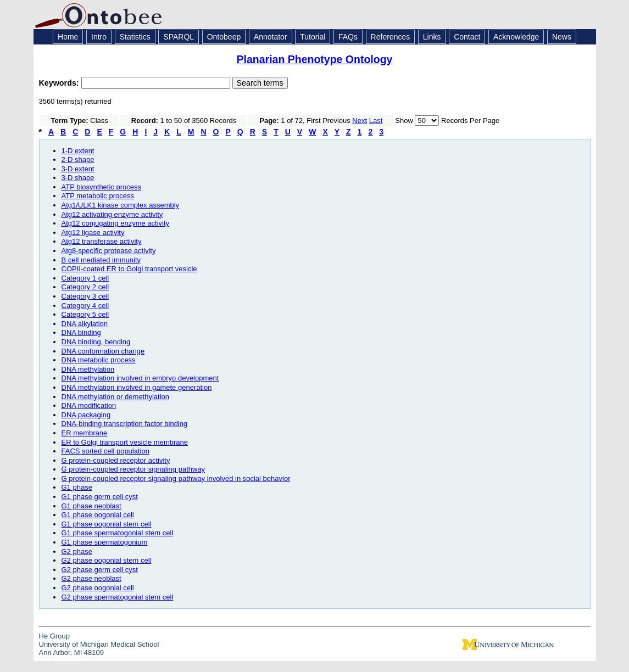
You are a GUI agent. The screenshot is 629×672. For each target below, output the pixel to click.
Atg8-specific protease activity (109, 251)
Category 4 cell (85, 306)
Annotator (271, 37)
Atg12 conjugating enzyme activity (116, 223)
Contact (467, 37)
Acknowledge (516, 37)
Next (360, 121)
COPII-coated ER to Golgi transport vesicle (129, 269)
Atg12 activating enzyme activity (112, 214)
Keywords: (60, 83)
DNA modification (89, 405)
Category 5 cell (85, 314)
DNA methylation (88, 369)
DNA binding (81, 332)
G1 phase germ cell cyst (100, 497)
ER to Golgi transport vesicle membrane (125, 442)
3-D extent (78, 169)
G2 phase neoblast (91, 578)
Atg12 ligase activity (93, 233)
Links (432, 37)
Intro (99, 37)
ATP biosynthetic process (101, 187)
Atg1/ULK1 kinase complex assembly (121, 205)
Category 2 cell (85, 287)
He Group (54, 636)
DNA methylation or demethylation (116, 397)
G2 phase (77, 551)
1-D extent (78, 151)
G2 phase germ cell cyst (100, 570)
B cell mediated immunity (101, 260)
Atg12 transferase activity (102, 241)
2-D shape (78, 159)
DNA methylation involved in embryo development (140, 378)
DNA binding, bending (96, 342)
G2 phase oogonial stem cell (107, 560)
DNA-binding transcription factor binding (125, 424)
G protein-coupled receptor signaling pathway (133, 469)
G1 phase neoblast (91, 506)
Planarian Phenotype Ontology (315, 59)
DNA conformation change (103, 351)
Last (376, 121)
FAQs (348, 37)
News (562, 37)
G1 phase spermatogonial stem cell (118, 533)
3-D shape (78, 178)
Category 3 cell (85, 296)
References (391, 37)
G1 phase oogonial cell (98, 515)
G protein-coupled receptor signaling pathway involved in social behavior (176, 478)
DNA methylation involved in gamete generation (137, 387)
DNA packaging (86, 415)
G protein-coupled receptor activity (116, 460)
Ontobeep (224, 37)
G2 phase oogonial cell (98, 588)
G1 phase (77, 487)
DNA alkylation (85, 324)
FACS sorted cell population (105, 451)
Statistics (135, 37)
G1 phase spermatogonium (105, 542)
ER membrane (85, 433)
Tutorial (313, 37)
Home (68, 37)
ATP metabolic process (98, 196)
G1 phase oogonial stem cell (107, 524)
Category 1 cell (85, 278)
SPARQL (179, 37)
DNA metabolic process (99, 360)
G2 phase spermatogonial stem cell (118, 597)
